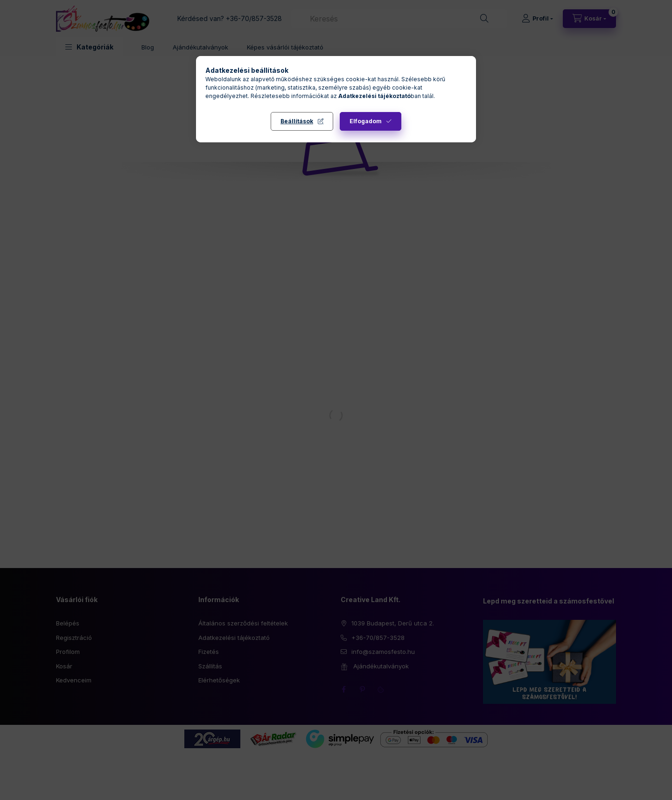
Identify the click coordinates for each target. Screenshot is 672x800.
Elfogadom (366, 121)
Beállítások (297, 121)
